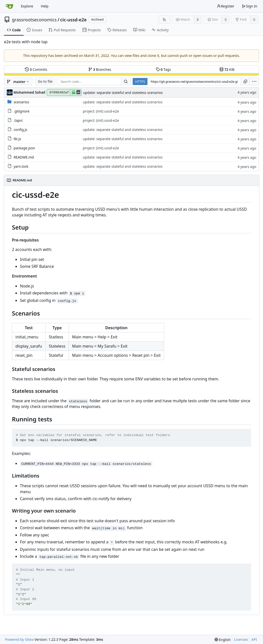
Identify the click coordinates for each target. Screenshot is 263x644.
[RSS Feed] (164, 20)
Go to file (45, 81)
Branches (100, 69)
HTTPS (140, 81)
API (254, 639)
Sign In (250, 6)
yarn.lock (21, 166)
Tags (163, 69)
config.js (21, 130)
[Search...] (126, 81)
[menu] (254, 81)
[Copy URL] (245, 81)
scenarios (21, 102)
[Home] (9, 6)
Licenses (241, 639)
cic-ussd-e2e (73, 20)
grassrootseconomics (34, 20)
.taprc (18, 120)
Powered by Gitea (19, 639)
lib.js (17, 139)
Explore (27, 6)
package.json (24, 148)
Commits (36, 69)
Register (225, 6)
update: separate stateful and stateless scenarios (123, 93)
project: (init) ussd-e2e (101, 111)
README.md (24, 157)
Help (45, 6)
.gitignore (22, 111)
